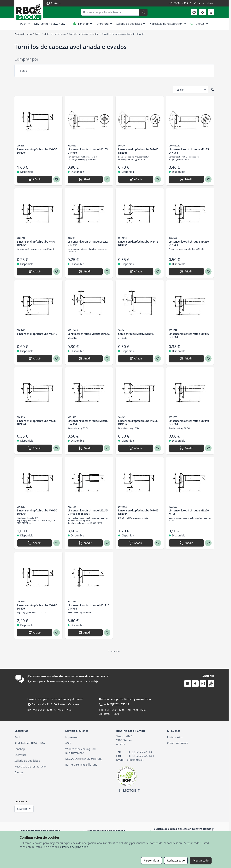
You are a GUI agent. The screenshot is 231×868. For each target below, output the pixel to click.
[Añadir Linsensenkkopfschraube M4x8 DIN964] (35, 271)
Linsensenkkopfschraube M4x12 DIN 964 (88, 243)
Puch (25, 24)
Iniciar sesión (175, 737)
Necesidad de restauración (168, 24)
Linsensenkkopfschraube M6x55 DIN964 (37, 151)
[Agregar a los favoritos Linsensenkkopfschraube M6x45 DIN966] (158, 179)
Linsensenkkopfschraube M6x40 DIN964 (189, 422)
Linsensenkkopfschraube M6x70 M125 (189, 512)
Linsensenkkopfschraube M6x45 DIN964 (138, 512)
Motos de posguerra (55, 34)
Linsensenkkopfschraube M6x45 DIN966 (138, 151)
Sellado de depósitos (131, 24)
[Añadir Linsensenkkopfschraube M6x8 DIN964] (35, 448)
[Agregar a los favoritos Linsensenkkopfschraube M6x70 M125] (208, 543)
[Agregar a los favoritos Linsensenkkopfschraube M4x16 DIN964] (158, 271)
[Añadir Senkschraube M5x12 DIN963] (136, 359)
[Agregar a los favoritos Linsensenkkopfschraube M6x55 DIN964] (57, 179)
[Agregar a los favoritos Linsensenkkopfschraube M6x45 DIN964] (158, 543)
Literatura (104, 24)
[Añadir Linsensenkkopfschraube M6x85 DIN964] (35, 633)
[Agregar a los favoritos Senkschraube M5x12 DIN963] (158, 359)
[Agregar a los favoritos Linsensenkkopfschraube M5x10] (57, 359)
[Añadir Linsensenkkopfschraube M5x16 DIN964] (186, 359)
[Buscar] (143, 12)
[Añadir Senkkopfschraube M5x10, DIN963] (85, 359)
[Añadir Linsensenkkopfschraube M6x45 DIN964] (136, 543)
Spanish (22, 809)
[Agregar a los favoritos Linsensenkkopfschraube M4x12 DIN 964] (107, 271)
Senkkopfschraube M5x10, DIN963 (89, 334)
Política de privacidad (75, 847)
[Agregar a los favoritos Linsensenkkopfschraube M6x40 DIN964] (208, 448)
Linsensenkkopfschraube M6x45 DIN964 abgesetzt (88, 512)
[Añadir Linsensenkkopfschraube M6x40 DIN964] (186, 448)
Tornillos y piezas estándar (84, 34)
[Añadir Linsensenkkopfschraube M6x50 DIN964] (35, 543)
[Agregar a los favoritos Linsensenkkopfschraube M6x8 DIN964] (57, 448)
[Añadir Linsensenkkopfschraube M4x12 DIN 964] (85, 271)
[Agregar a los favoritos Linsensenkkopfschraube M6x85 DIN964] (57, 633)
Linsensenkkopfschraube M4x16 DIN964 (138, 243)
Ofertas (199, 24)
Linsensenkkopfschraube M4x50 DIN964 (189, 243)
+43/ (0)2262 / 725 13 (180, 3)
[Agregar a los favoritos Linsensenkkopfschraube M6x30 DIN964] (158, 448)
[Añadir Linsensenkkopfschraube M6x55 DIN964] (35, 179)
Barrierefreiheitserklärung (81, 765)
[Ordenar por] (191, 90)
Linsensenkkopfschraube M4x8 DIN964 (36, 243)
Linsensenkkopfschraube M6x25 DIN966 (189, 151)
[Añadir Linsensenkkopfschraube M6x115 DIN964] (85, 633)
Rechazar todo (176, 861)
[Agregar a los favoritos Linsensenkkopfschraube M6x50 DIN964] (57, 543)
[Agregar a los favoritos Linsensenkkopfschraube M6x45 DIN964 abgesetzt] (107, 543)
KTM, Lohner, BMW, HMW (52, 24)
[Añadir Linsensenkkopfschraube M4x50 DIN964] (186, 271)
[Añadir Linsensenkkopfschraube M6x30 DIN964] (136, 448)
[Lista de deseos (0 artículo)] (202, 12)
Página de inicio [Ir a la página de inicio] (23, 34)
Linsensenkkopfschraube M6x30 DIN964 (138, 422)
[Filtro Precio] (114, 71)
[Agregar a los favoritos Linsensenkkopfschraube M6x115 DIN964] (107, 633)
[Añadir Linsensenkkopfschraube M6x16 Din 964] (85, 448)
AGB (68, 743)
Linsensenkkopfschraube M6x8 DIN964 (36, 422)
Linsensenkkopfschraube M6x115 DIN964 (88, 607)
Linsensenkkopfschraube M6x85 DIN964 (37, 607)
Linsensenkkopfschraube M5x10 (37, 334)
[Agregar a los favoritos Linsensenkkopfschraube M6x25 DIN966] (208, 179)
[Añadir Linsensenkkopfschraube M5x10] (35, 359)
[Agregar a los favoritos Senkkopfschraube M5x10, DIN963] (107, 359)
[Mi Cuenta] (194, 12)
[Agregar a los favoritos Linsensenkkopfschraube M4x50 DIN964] (208, 271)
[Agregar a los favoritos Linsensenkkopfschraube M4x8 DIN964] (57, 271)
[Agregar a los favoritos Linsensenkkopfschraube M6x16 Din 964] (107, 448)
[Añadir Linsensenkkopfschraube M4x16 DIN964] (136, 271)
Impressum (72, 737)
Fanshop (83, 24)
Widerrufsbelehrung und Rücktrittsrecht (80, 751)
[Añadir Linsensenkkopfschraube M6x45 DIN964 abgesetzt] (85, 543)
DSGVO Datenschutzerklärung (84, 759)
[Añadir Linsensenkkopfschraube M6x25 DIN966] (186, 179)
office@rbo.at (135, 760)
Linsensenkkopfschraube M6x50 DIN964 (37, 512)
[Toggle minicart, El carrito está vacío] (211, 12)
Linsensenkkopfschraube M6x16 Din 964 (88, 422)
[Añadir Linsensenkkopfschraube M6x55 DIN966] (85, 179)
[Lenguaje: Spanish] (54, 3)
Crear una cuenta (178, 743)
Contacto (199, 3)
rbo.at (210, 3)
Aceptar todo (201, 861)
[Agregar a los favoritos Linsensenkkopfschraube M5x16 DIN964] (208, 359)
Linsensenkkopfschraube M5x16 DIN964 (189, 335)
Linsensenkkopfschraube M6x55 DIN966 (88, 151)
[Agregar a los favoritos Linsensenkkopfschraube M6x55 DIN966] (107, 179)
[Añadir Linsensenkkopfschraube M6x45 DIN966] (136, 179)
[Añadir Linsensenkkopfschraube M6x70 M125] (186, 543)
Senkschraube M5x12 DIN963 (136, 334)
